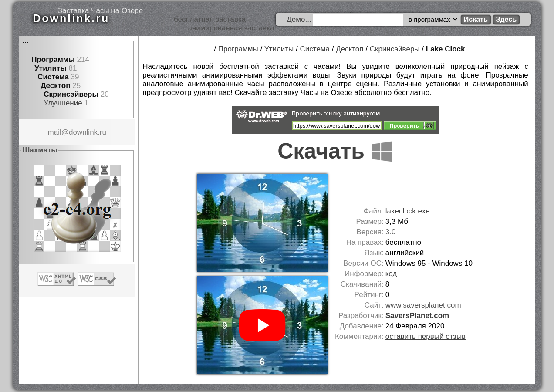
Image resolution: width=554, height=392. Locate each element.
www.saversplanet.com (423, 305)
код (391, 274)
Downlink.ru (71, 18)
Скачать (335, 151)
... (25, 41)
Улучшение (63, 103)
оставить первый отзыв (426, 336)
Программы (53, 59)
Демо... (299, 19)
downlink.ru (88, 132)
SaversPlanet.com (417, 316)
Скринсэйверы (71, 94)
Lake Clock (446, 49)
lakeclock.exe (408, 211)
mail (55, 132)
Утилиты (50, 68)
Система (53, 77)
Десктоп (55, 86)
